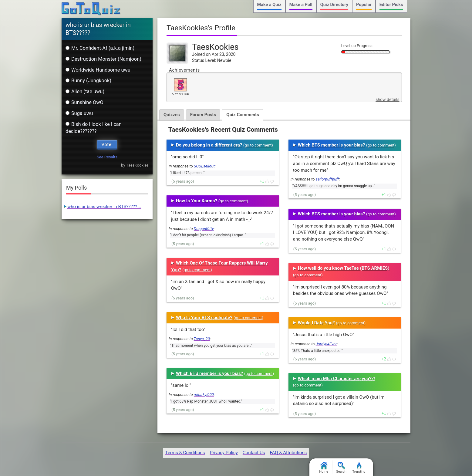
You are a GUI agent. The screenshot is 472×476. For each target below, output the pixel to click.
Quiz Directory (334, 5)
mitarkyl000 (204, 395)
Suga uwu (79, 113)
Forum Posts (203, 115)
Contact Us (254, 453)
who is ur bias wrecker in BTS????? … (104, 207)
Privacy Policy (224, 453)
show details (387, 100)
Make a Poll (301, 5)
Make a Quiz (269, 5)
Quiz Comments (243, 115)
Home (324, 468)
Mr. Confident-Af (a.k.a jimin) (100, 48)
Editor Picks (391, 5)
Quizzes (172, 115)
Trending (359, 468)
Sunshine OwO (84, 102)
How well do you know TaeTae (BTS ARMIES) (344, 268)
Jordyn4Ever (326, 344)
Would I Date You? (316, 323)
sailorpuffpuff (327, 179)
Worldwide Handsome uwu (98, 70)
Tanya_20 (202, 339)
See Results (107, 157)
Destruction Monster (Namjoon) (103, 59)
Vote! (107, 144)
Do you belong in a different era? (209, 145)
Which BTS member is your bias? (209, 373)
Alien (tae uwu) (85, 91)
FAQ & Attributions (288, 453)
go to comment (258, 145)
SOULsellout (204, 166)
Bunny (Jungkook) (88, 81)
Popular (364, 5)
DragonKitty (204, 229)
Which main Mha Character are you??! (336, 379)
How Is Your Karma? (197, 201)
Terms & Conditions (185, 453)
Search (341, 468)
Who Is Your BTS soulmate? (204, 318)
